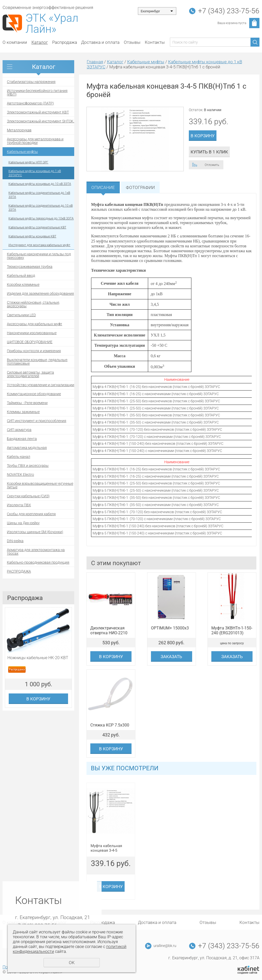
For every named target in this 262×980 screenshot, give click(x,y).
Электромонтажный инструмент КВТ (38, 112)
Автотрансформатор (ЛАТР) (30, 103)
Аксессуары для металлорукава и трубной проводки (35, 141)
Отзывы (132, 42)
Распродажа (65, 42)
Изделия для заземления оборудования (40, 293)
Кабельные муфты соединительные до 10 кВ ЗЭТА (41, 208)
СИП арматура (19, 430)
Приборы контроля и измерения (34, 351)
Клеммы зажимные (23, 412)
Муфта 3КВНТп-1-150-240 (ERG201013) (232, 630)
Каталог (40, 42)
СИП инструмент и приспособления (37, 421)
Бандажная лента (22, 439)
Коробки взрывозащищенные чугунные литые (40, 485)
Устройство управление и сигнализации (41, 385)
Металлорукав (19, 130)
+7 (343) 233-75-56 (229, 11)
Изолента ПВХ (19, 505)
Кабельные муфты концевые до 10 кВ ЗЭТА (40, 184)
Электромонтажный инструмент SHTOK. (41, 121)
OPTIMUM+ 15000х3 (170, 628)
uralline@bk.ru (165, 946)
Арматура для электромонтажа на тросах (36, 552)
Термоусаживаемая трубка (30, 267)
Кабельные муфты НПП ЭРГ (28, 162)
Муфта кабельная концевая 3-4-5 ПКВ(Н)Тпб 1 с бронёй (110, 848)
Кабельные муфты (22, 152)
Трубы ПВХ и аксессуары (28, 466)
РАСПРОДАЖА (19, 571)
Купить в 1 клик (209, 152)
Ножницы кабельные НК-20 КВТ (38, 658)
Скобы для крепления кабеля (31, 514)
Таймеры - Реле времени (27, 403)
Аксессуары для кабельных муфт (35, 324)
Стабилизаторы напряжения (31, 82)
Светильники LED (21, 315)
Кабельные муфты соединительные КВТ (37, 227)
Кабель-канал (19, 457)
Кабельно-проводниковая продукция (38, 562)
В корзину (38, 699)
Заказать (171, 657)
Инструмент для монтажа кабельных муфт (39, 245)
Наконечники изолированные (32, 333)
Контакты (155, 42)
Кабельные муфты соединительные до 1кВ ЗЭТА (39, 195)
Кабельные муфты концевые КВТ (32, 236)
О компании (15, 42)
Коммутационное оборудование (34, 394)
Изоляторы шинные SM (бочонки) (35, 532)
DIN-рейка (15, 541)
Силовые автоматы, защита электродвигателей (30, 374)
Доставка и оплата (100, 42)
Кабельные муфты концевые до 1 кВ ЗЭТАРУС (35, 173)
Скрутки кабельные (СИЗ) (28, 496)
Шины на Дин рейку (23, 523)
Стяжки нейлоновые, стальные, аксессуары (33, 304)
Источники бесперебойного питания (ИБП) (37, 92)
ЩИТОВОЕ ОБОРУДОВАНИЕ (30, 342)
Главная (95, 62)
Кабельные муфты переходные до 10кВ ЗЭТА (41, 218)
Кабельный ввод (21, 276)
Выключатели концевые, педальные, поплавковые (37, 362)
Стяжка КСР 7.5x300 (110, 725)
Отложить (212, 165)
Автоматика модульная (27, 448)
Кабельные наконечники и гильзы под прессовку (39, 256)
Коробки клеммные (23, 284)
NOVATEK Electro (20, 475)
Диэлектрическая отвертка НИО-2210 (109, 630)
